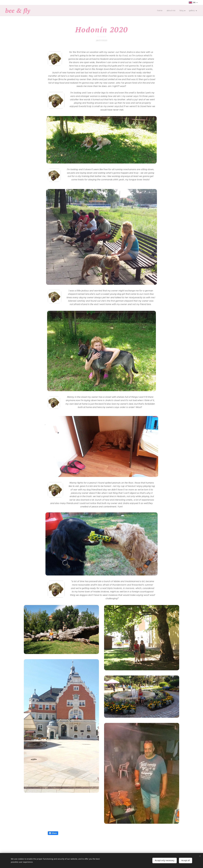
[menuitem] (160, 10)
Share (53, 833)
